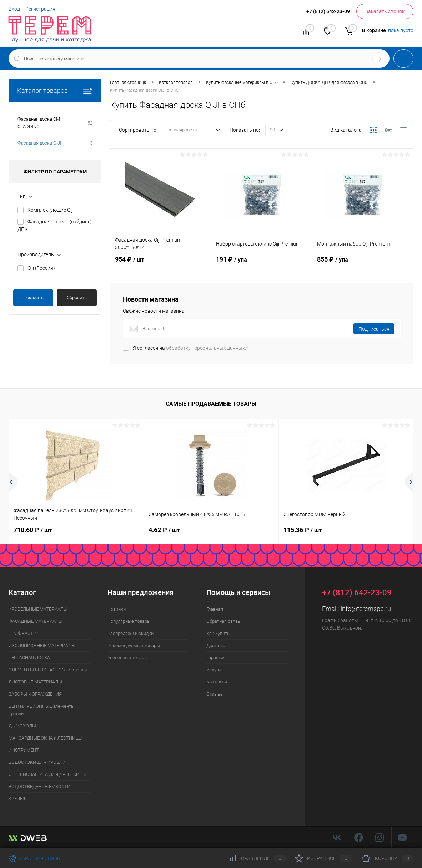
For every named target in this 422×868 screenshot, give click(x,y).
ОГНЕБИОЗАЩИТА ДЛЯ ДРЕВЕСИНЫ (47, 774)
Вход (14, 9)
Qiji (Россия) (41, 268)
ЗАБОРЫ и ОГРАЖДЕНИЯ (35, 694)
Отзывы (215, 694)
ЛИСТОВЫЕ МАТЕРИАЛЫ (35, 682)
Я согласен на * (190, 348)
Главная (215, 609)
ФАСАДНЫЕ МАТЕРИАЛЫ (36, 621)
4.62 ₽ (164, 530)
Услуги (213, 670)
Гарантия (216, 658)
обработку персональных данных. (206, 348)
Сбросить (77, 297)
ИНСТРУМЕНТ (24, 750)
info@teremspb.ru (366, 609)
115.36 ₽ (303, 530)
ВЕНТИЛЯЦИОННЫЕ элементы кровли (42, 710)
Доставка (217, 645)
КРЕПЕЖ (17, 799)
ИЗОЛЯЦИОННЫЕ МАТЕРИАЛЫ (42, 645)
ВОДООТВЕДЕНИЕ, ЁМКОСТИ (39, 786)
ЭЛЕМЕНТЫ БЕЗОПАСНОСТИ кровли (48, 670)
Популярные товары (129, 621)
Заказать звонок (385, 11)
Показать (33, 297)
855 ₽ (363, 264)
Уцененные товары (128, 658)
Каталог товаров (55, 90)
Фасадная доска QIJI (39, 143)
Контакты (217, 682)
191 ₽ (262, 264)
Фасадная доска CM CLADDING (39, 123)
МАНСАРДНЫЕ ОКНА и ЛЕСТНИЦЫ (46, 738)
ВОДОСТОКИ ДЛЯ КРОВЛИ (37, 762)
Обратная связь (223, 621)
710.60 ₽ (33, 530)
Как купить (218, 633)
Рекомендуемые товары (134, 645)
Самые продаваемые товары (211, 404)
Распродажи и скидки (130, 633)
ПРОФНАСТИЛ (24, 633)
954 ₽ (161, 264)
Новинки (117, 609)
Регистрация (40, 9)
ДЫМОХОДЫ (22, 726)
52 (90, 123)
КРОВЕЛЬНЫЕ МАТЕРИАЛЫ (38, 609)
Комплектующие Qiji (51, 210)
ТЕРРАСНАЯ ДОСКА (29, 658)
